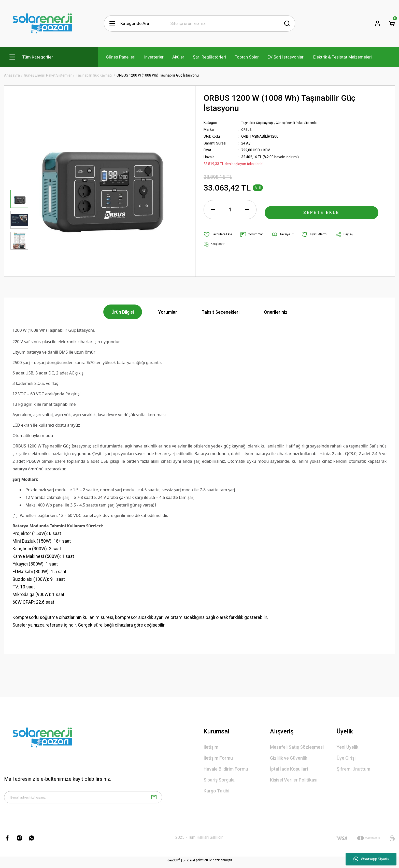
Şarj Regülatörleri (209, 57)
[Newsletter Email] (83, 799)
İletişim (211, 747)
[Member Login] (378, 23)
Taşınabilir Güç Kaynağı (260, 123)
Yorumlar (168, 312)
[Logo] (42, 23)
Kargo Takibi (216, 791)
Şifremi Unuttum (353, 769)
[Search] (230, 23)
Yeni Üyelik (347, 747)
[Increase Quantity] (247, 210)
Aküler (178, 57)
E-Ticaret (189, 864)
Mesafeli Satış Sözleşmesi (297, 747)
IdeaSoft (173, 864)
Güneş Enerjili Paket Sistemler (304, 123)
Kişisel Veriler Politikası (294, 780)
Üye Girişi (346, 758)
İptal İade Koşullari (289, 769)
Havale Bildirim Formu (226, 769)
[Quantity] (230, 210)
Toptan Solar (247, 57)
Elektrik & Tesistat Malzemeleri (343, 57)
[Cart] (392, 23)
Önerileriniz (276, 312)
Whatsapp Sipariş (371, 859)
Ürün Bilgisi (123, 312)
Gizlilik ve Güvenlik (289, 758)
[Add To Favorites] (219, 235)
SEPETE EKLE (322, 210)
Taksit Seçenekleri (220, 312)
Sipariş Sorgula (219, 780)
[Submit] (154, 799)
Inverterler (154, 57)
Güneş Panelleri (121, 57)
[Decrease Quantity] (213, 210)
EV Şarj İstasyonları (286, 57)
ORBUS (247, 129)
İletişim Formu (218, 758)
